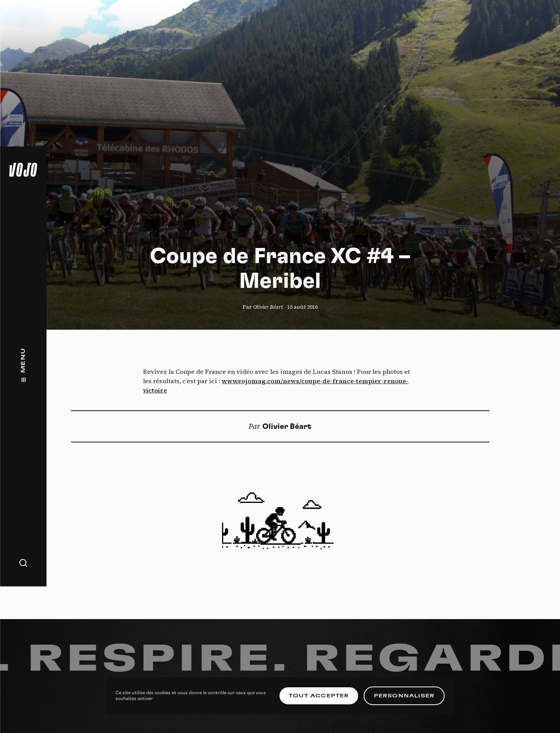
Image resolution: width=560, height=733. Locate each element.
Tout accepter (319, 696)
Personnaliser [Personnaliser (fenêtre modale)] (404, 696)
